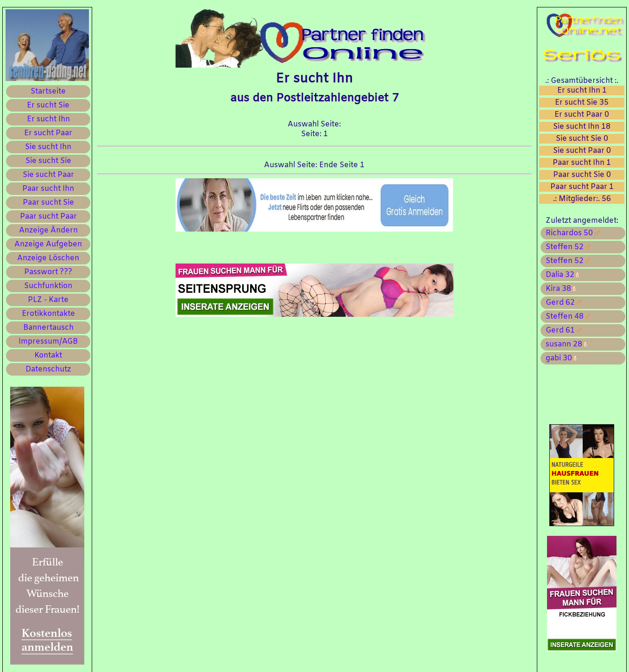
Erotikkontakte (48, 314)
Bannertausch (48, 328)
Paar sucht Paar (48, 217)
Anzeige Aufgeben (48, 244)
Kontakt (48, 355)
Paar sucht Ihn (48, 189)
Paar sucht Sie (48, 203)
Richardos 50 (571, 233)
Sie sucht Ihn (48, 147)
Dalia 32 (560, 275)
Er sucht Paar (48, 133)
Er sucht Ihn (48, 119)
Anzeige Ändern (48, 230)
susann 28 (564, 344)
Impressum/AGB (48, 342)
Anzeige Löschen (48, 258)
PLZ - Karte (48, 300)
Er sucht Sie (48, 105)
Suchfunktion (48, 286)
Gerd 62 (562, 303)
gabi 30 (559, 358)
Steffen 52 (566, 247)
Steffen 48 (566, 317)
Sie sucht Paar (48, 175)
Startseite (48, 91)
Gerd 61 (562, 330)
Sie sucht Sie (48, 161)
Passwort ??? (48, 272)
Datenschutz (48, 369)
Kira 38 (559, 289)
